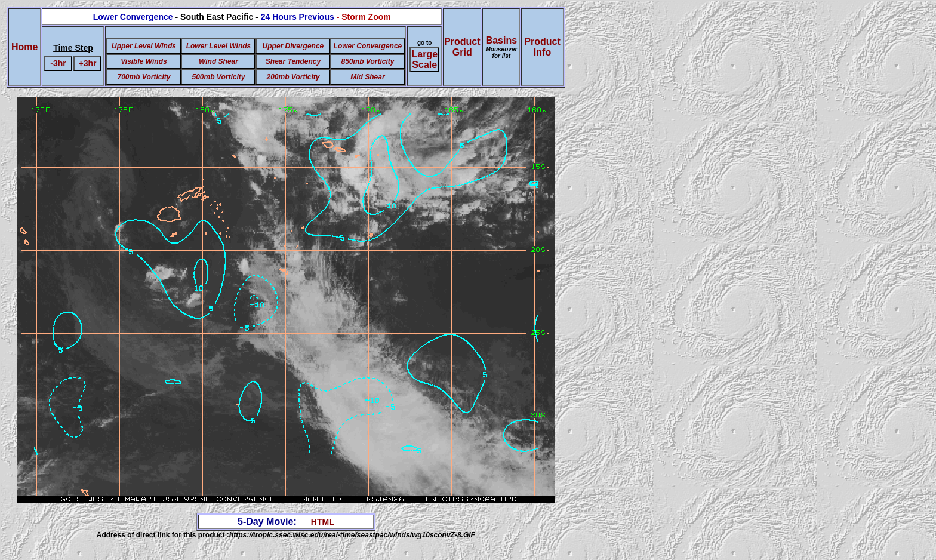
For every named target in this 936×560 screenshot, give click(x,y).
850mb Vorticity (367, 61)
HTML (323, 522)
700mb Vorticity (144, 77)
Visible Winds (144, 61)
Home (24, 47)
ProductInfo (542, 47)
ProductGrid (462, 47)
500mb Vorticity (218, 77)
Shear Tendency (293, 61)
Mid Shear (367, 77)
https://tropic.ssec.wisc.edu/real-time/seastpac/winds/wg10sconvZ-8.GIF (352, 535)
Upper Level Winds (144, 46)
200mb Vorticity (293, 77)
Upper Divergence (293, 46)
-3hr (58, 63)
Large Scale (424, 59)
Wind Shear (218, 61)
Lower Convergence (368, 46)
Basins (501, 47)
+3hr (88, 63)
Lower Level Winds (219, 46)
